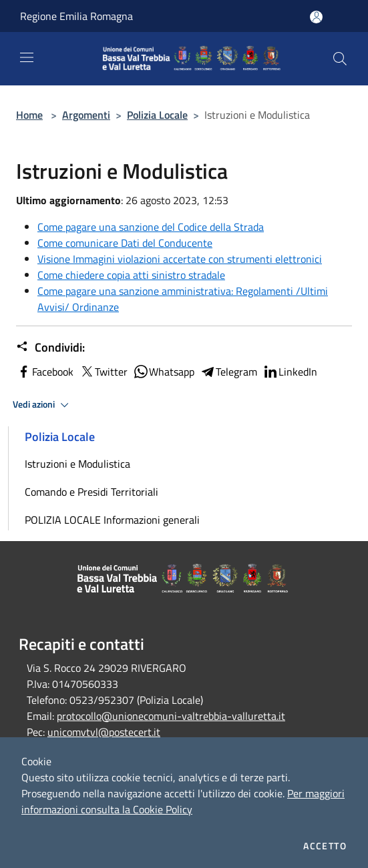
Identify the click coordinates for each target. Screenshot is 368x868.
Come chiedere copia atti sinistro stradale (131, 275)
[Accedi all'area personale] (316, 17)
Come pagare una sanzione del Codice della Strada (151, 227)
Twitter (103, 372)
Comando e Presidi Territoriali (91, 492)
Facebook (45, 372)
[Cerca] (340, 59)
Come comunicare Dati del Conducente (125, 243)
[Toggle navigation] (27, 57)
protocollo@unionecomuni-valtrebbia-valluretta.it (171, 716)
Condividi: (50, 348)
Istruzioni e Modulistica (77, 464)
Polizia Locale (157, 115)
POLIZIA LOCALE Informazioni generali (112, 520)
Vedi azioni (43, 405)
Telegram (228, 372)
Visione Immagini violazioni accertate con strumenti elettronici (180, 259)
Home (29, 115)
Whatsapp (164, 372)
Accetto (325, 846)
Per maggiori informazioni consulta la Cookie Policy (183, 801)
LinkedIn (290, 372)
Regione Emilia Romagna (76, 16)
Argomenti (86, 115)
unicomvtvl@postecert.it (104, 732)
